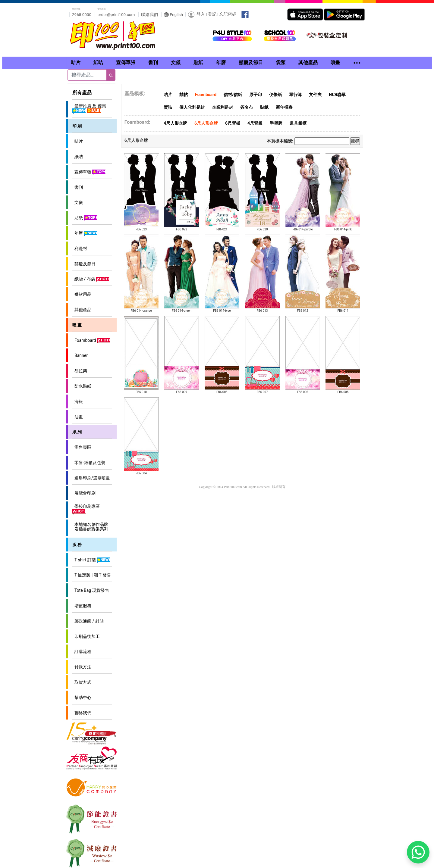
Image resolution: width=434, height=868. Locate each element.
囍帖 (184, 95)
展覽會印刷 (84, 493)
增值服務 (82, 606)
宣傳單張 (89, 172)
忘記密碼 (228, 14)
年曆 (85, 233)
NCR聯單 (337, 95)
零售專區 (82, 447)
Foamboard (92, 341)
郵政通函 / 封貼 (88, 621)
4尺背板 (255, 123)
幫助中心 (82, 698)
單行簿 (295, 95)
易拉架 (80, 371)
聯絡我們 (149, 14)
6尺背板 (233, 123)
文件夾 (315, 95)
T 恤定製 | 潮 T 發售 (92, 575)
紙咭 (78, 157)
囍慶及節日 (84, 264)
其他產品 (82, 310)
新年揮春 (284, 107)
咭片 (78, 141)
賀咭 (168, 107)
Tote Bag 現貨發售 (91, 590)
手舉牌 (276, 123)
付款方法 (82, 667)
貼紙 (85, 218)
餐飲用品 (82, 294)
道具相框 (298, 123)
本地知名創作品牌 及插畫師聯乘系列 (90, 527)
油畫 (78, 417)
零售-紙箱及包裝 (89, 463)
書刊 (78, 187)
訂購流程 (82, 651)
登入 (201, 14)
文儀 (78, 202)
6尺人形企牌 (206, 123)
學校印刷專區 (86, 509)
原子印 (256, 95)
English (173, 14)
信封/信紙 (233, 95)
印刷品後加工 (86, 636)
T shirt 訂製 (91, 560)
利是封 (80, 248)
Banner (80, 355)
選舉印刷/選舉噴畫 (91, 478)
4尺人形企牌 (175, 123)
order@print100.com (116, 14)
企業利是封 (222, 107)
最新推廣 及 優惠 (89, 109)
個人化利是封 (192, 107)
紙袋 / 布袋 (91, 279)
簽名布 (247, 107)
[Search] (87, 75)
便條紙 (275, 95)
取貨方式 (82, 682)
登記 (212, 14)
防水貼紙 (82, 386)
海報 (78, 401)
